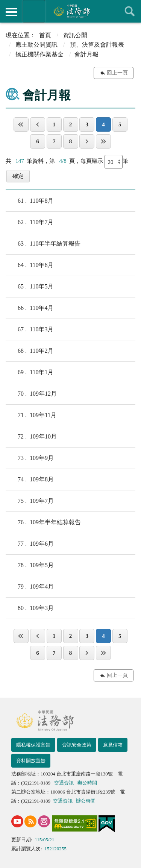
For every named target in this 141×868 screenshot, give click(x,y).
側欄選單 (11, 12)
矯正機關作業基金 (39, 54)
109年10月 (31, 437)
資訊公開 (75, 35)
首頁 (45, 35)
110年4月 (30, 308)
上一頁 (38, 124)
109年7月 (30, 501)
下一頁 (87, 141)
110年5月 (30, 287)
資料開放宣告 (31, 761)
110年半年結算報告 (43, 244)
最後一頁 (103, 141)
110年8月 (30, 201)
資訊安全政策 (77, 745)
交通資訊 (64, 783)
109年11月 (31, 415)
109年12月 (31, 394)
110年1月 (30, 372)
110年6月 (30, 265)
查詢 (130, 11)
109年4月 (30, 587)
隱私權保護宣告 (33, 745)
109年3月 (30, 608)
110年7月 (30, 222)
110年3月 (30, 329)
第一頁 (21, 124)
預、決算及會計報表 (97, 45)
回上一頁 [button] (117, 73)
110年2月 (30, 351)
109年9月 (30, 458)
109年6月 (30, 544)
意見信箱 (113, 745)
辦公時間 (87, 783)
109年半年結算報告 (43, 522)
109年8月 (30, 480)
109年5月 (30, 565)
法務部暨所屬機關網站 (34, 11)
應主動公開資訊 (36, 45)
